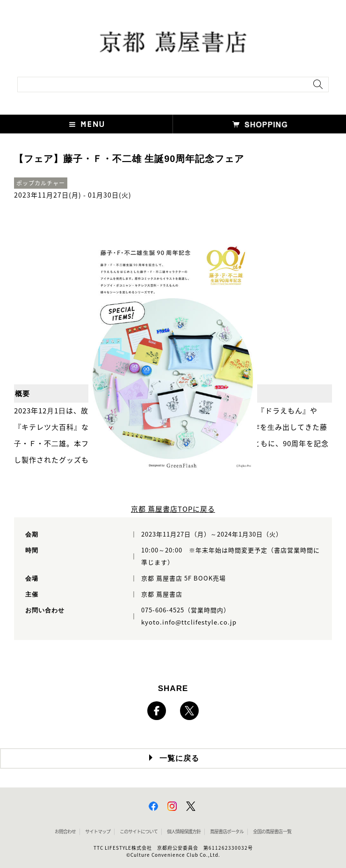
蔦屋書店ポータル (227, 831)
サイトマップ (98, 831)
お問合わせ (65, 831)
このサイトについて (139, 831)
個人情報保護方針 (184, 831)
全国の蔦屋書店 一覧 (272, 831)
